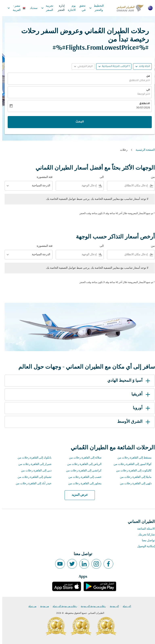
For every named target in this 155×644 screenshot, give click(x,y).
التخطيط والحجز (93, 8)
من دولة (30, 606)
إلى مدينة (112, 606)
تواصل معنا (146, 541)
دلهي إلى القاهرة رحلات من (134, 484)
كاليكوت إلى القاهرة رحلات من (132, 471)
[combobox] (126, 186)
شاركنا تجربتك (144, 535)
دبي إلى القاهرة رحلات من (34, 471)
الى (146, 90)
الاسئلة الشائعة (144, 529)
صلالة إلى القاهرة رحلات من (83, 458)
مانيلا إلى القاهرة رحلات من (134, 477)
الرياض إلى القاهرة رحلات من (82, 464)
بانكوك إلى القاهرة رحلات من (32, 458)
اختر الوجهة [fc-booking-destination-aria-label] (141, 94)
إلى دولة (125, 606)
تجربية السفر (44, 8)
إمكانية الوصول (144, 546)
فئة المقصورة (42, 177)
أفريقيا (139, 394)
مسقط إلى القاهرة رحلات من (132, 458)
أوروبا (140, 408)
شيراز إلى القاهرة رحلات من (33, 464)
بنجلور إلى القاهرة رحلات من (83, 484)
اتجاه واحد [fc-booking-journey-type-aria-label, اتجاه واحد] (142, 66)
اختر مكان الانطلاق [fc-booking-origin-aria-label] (137, 81)
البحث (77, 122)
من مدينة (42, 606)
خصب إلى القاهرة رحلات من (83, 477)
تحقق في (80, 8)
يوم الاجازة (70, 8)
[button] (112, 66)
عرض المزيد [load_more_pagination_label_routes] (78, 495)
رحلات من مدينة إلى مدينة (91, 606)
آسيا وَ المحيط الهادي (127, 381)
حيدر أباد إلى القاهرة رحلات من (31, 484)
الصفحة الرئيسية (143, 150)
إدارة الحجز (59, 8)
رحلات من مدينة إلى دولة (63, 606)
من (146, 76)
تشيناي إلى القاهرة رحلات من (32, 477)
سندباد (32, 8)
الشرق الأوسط (132, 422)
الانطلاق (142, 104)
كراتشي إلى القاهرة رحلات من (82, 471)
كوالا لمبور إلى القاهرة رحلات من (130, 464)
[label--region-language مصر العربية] (14, 8)
